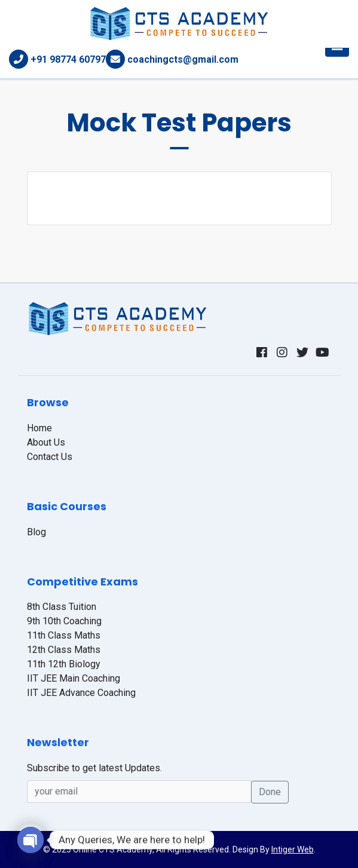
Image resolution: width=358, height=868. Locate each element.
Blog (36, 532)
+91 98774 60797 (68, 59)
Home (39, 428)
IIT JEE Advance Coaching (81, 693)
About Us (46, 442)
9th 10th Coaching (64, 621)
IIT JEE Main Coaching (74, 678)
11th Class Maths (64, 635)
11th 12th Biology (64, 664)
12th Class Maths (64, 650)
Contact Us (50, 457)
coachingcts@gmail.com (183, 59)
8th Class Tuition (62, 607)
